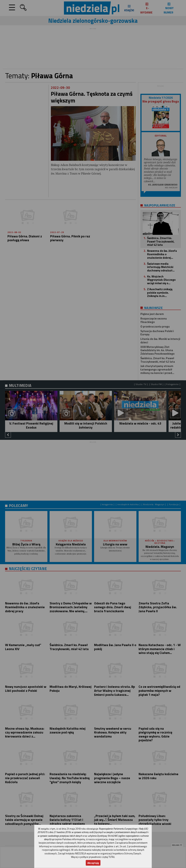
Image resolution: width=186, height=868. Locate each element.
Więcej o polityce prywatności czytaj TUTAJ (93, 857)
